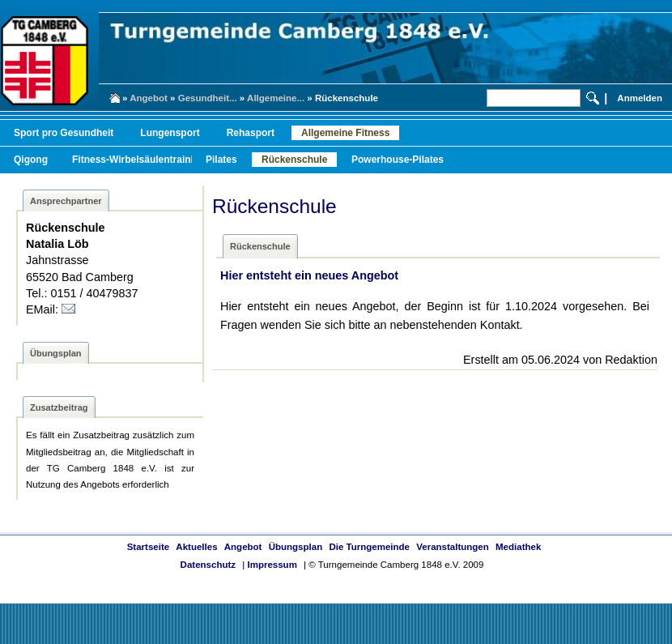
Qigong (31, 160)
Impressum (272, 565)
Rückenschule (294, 160)
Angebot (149, 98)
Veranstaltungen (453, 547)
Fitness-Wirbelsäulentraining (139, 160)
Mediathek (518, 547)
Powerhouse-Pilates (398, 160)
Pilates (221, 160)
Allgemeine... (276, 98)
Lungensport (170, 133)
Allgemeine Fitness (345, 133)
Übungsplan (296, 547)
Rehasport (251, 133)
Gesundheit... (208, 98)
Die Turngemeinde (369, 547)
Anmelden (640, 98)
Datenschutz (208, 565)
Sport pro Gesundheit (64, 133)
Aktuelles (196, 547)
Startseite (148, 547)
